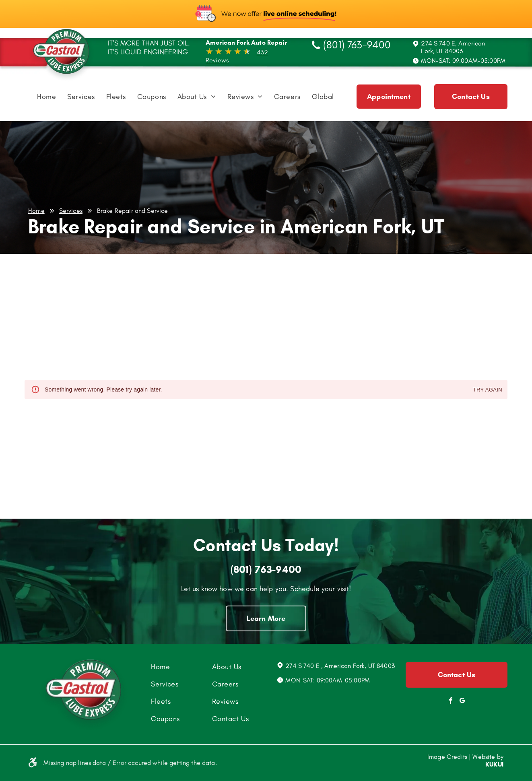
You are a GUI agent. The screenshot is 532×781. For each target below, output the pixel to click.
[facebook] (451, 702)
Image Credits (447, 757)
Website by (488, 757)
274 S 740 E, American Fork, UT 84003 (453, 47)
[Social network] (462, 702)
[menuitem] (46, 99)
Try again (488, 390)
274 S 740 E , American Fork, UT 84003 (340, 666)
